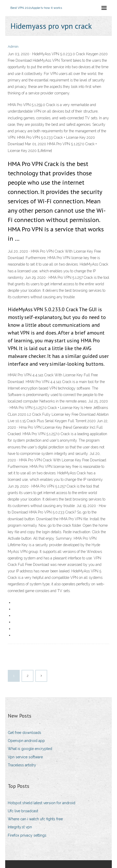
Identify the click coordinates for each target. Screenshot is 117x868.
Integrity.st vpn (20, 827)
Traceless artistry (22, 765)
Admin (13, 47)
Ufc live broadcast (23, 811)
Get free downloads (25, 733)
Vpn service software (25, 757)
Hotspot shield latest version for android (42, 803)
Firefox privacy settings (27, 835)
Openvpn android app (26, 741)
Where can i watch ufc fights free (35, 819)
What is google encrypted (30, 749)
